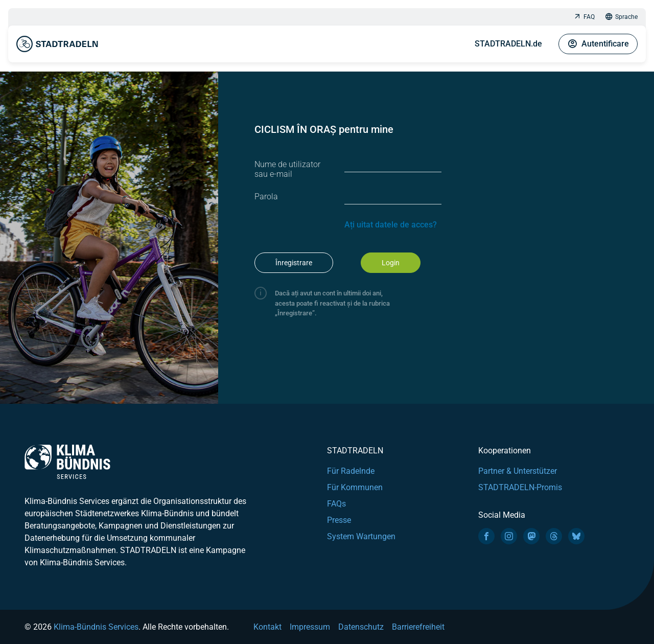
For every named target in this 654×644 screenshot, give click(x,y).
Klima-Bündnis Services (96, 627)
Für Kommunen (355, 487)
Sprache (621, 17)
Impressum (310, 627)
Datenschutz (361, 627)
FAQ (584, 17)
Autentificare (598, 44)
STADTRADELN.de (508, 44)
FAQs (336, 504)
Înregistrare (294, 263)
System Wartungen (361, 536)
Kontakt (267, 627)
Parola (266, 197)
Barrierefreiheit (418, 627)
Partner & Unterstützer (518, 471)
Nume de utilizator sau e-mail (287, 169)
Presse (339, 520)
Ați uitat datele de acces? (391, 225)
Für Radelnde (351, 471)
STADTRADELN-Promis (520, 487)
